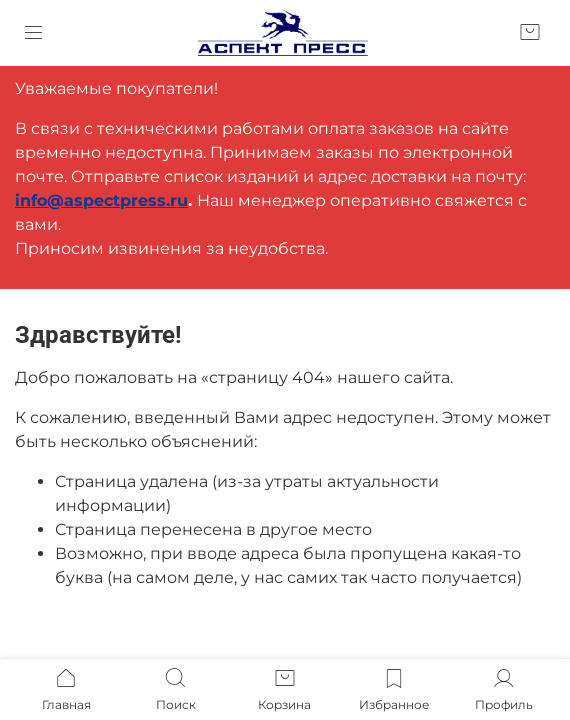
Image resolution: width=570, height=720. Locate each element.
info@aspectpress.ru (101, 200)
